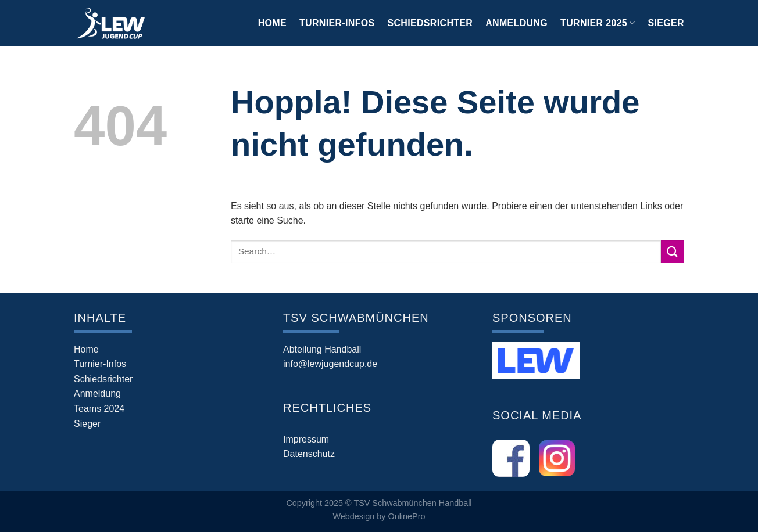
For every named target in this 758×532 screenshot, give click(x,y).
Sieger (666, 23)
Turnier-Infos (337, 23)
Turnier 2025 (598, 23)
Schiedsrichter (430, 23)
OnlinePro (406, 516)
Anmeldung (516, 23)
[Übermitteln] (673, 252)
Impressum (306, 439)
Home (272, 23)
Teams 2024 (99, 409)
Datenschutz (309, 454)
